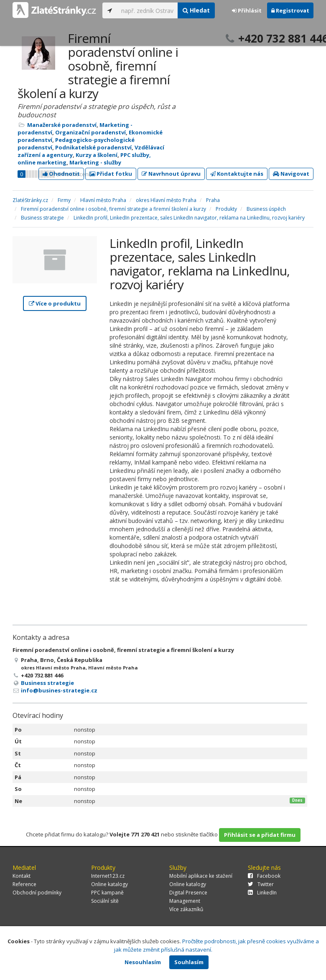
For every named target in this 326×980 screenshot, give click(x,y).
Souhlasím (189, 962)
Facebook (264, 876)
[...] (147, 10)
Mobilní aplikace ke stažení (201, 876)
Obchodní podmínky (37, 893)
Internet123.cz (108, 876)
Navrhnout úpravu (171, 174)
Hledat (196, 10)
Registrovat (290, 10)
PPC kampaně (107, 893)
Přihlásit (247, 10)
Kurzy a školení (97, 155)
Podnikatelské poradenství (93, 147)
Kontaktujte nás (237, 174)
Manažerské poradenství (62, 125)
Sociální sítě (105, 901)
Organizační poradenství (90, 132)
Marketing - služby (95, 162)
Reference (24, 884)
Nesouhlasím (143, 962)
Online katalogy (110, 884)
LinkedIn (262, 893)
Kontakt (22, 876)
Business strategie (47, 683)
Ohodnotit (61, 174)
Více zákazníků (186, 909)
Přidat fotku (111, 174)
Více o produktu (55, 303)
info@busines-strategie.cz (59, 690)
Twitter (261, 884)
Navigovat (291, 174)
